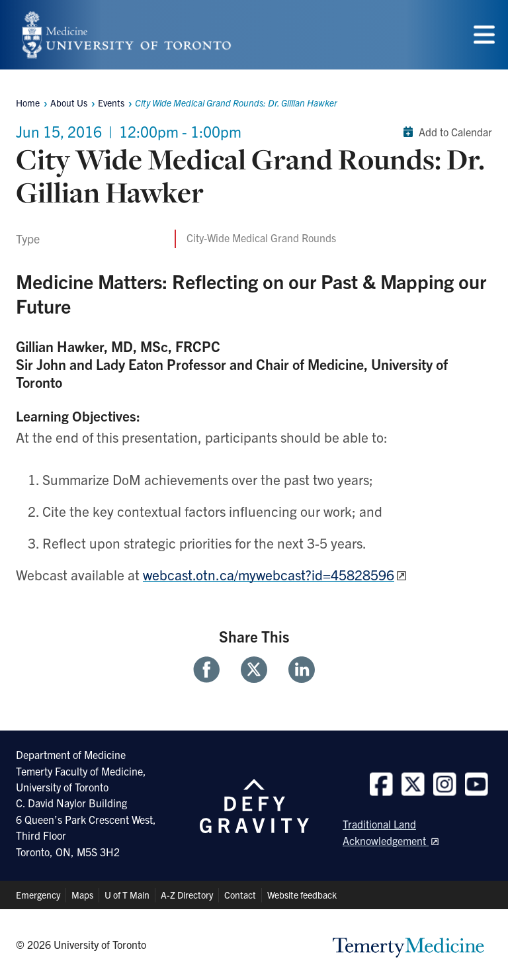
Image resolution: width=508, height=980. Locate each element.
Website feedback (302, 895)
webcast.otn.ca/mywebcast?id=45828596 (269, 574)
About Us (69, 103)
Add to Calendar (445, 132)
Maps (82, 895)
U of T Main (127, 895)
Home (28, 103)
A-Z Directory (187, 895)
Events (111, 103)
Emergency (38, 895)
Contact (240, 895)
